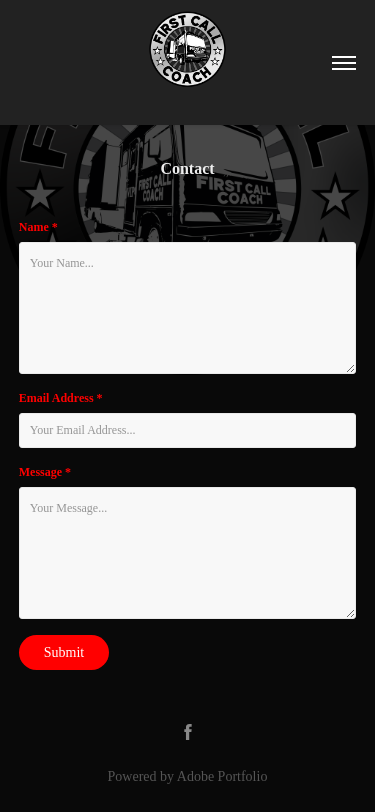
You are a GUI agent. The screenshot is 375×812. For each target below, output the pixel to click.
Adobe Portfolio (222, 776)
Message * (45, 472)
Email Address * (61, 398)
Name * (38, 227)
